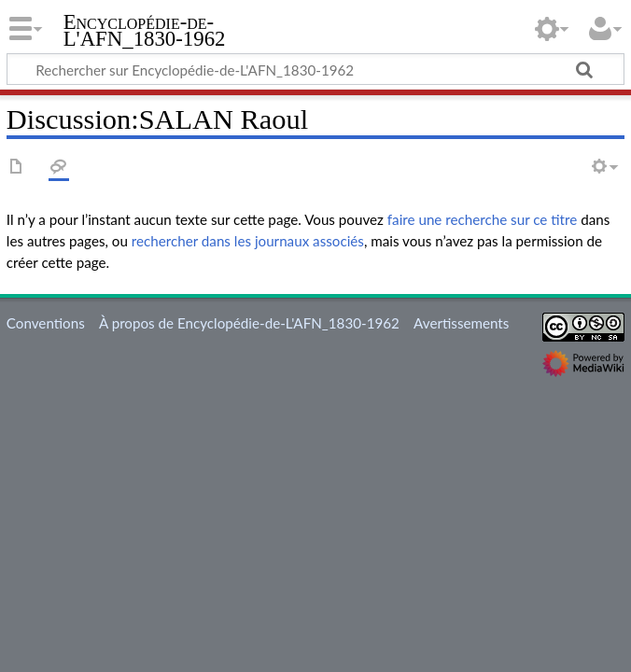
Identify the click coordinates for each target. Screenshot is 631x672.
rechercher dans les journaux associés (248, 241)
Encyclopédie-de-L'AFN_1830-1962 (145, 31)
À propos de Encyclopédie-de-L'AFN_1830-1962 (249, 323)
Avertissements (461, 323)
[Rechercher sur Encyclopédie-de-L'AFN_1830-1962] (315, 69)
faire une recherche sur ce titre (482, 219)
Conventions (46, 323)
